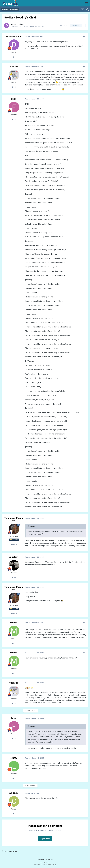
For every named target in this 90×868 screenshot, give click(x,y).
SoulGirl (14, 66)
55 (14, 643)
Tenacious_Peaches (13, 519)
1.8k (14, 87)
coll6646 (13, 793)
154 (14, 577)
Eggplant (13, 557)
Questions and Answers (35, 27)
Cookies (50, 859)
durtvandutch (19, 24)
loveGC (14, 758)
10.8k (14, 544)
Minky (13, 623)
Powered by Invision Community (45, 865)
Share (64, 26)
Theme (41, 859)
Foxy (14, 99)
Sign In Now (45, 839)
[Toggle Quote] (29, 526)
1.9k (14, 119)
